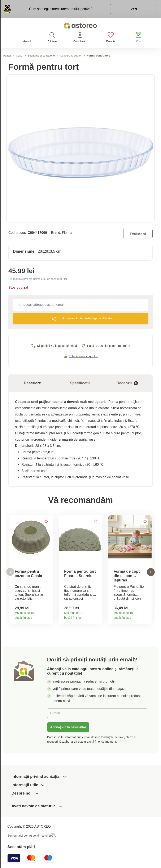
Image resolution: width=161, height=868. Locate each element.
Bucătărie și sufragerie (41, 56)
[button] (10, 572)
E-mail (55, 713)
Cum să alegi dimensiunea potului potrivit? (61, 9)
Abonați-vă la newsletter (68, 727)
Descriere (32, 383)
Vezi (134, 9)
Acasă (7, 56)
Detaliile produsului (48, 617)
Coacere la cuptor (71, 56)
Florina (67, 233)
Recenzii (127, 383)
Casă (19, 56)
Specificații (80, 383)
